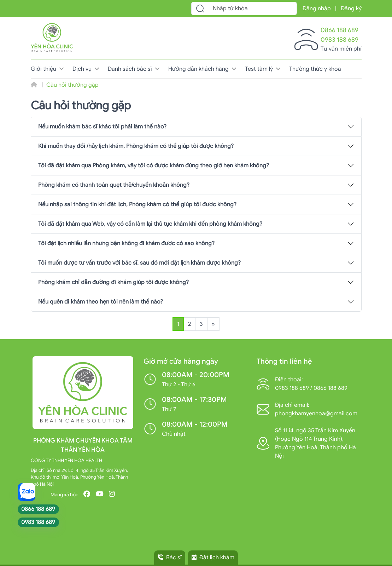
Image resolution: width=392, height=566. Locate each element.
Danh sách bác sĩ (134, 69)
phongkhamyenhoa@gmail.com (316, 414)
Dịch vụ (86, 69)
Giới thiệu (47, 69)
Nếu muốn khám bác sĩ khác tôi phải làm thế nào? (102, 127)
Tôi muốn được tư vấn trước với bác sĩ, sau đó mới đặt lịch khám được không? (139, 263)
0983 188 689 (340, 40)
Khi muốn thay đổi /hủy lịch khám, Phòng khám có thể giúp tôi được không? (136, 146)
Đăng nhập (317, 8)
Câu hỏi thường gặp (72, 85)
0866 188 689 (340, 30)
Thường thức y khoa (315, 69)
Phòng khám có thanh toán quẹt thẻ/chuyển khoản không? (114, 185)
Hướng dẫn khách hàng (202, 69)
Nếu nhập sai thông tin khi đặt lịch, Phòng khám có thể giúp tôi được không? (137, 204)
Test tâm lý (263, 69)
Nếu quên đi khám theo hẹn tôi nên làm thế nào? (101, 302)
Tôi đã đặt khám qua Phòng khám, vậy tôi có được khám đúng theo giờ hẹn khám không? (154, 166)
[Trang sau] (213, 324)
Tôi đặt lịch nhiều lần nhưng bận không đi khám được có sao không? (126, 243)
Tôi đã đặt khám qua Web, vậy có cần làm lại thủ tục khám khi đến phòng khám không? (150, 224)
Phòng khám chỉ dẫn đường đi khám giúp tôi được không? (113, 282)
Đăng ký (351, 8)
